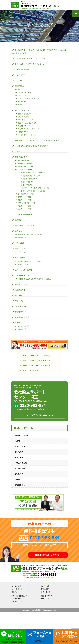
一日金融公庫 (22, 238)
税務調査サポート (22, 290)
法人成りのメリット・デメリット (29, 129)
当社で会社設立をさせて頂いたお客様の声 (32, 146)
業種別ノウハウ (47, 596)
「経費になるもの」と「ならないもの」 (31, 59)
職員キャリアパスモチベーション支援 (33, 191)
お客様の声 (19, 474)
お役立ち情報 (20, 485)
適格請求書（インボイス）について (29, 225)
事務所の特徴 (22, 102)
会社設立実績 (22, 326)
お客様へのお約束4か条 (25, 93)
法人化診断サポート (18, 589)
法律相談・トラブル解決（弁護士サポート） (35, 188)
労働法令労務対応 (27, 182)
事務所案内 (19, 452)
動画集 (17, 479)
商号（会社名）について (26, 120)
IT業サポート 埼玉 (24, 160)
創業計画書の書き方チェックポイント (30, 235)
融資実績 (18, 220)
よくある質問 (20, 468)
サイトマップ (20, 301)
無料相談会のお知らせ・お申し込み (29, 261)
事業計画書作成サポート (26, 114)
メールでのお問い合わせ (40, 415)
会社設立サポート (22, 435)
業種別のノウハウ (22, 157)
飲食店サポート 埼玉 (24, 209)
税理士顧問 (19, 457)
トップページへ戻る (30, 370)
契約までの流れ (21, 463)
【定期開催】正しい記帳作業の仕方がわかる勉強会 (34, 279)
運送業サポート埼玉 (24, 206)
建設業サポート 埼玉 (24, 200)
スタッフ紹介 (22, 96)
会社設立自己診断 (24, 117)
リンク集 (18, 81)
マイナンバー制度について (25, 69)
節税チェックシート (24, 252)
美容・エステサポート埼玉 (26, 203)
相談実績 (18, 295)
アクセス (21, 90)
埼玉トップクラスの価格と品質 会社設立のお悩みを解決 (37, 140)
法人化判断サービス (24, 126)
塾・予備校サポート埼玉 (26, 194)
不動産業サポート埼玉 (25, 163)
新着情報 (18, 323)
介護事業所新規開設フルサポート (32, 176)
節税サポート (20, 249)
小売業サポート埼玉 (24, 197)
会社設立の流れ (29, 360)
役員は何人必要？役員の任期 (27, 123)
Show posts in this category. (29, 306)
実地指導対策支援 (27, 185)
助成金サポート (21, 284)
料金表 (17, 441)
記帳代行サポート (22, 275)
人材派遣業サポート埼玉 (26, 167)
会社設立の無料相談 (30, 356)
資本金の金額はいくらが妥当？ (28, 135)
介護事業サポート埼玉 (25, 169)
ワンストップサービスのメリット (29, 99)
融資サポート (20, 446)
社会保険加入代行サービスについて (29, 214)
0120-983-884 (45, 537)
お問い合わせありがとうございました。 (31, 64)
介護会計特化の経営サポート (30, 179)
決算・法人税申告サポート (25, 270)
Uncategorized (21, 306)
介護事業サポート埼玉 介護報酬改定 (33, 173)
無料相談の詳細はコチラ (50, 555)
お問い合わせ (20, 258)
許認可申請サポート (24, 132)
